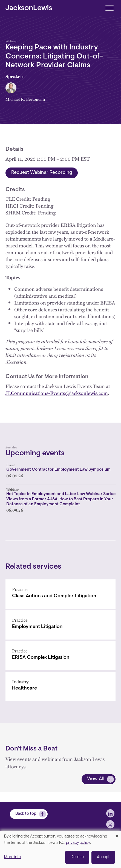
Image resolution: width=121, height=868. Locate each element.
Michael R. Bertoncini (25, 99)
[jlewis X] (110, 824)
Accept (103, 857)
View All (96, 779)
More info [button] (13, 857)
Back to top (26, 814)
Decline (77, 857)
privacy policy (78, 843)
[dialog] (61, 849)
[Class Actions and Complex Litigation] (61, 594)
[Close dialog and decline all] (117, 834)
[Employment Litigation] (61, 625)
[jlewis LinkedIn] (110, 813)
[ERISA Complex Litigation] (61, 656)
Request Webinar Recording (42, 173)
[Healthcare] (61, 686)
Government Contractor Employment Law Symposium (58, 470)
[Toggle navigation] (109, 8)
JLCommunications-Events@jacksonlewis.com (57, 393)
